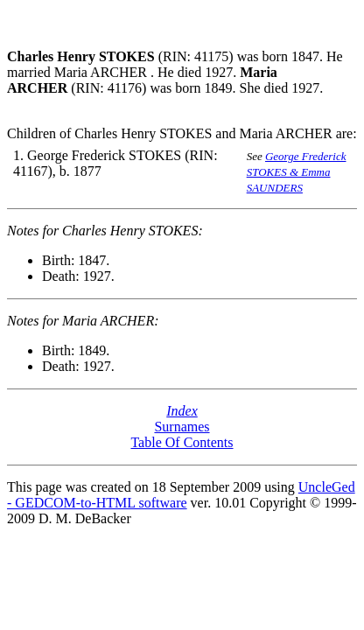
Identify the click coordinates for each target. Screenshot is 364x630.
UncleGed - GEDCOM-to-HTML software (181, 495)
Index (182, 411)
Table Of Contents (182, 442)
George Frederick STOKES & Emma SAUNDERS (297, 172)
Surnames (182, 427)
